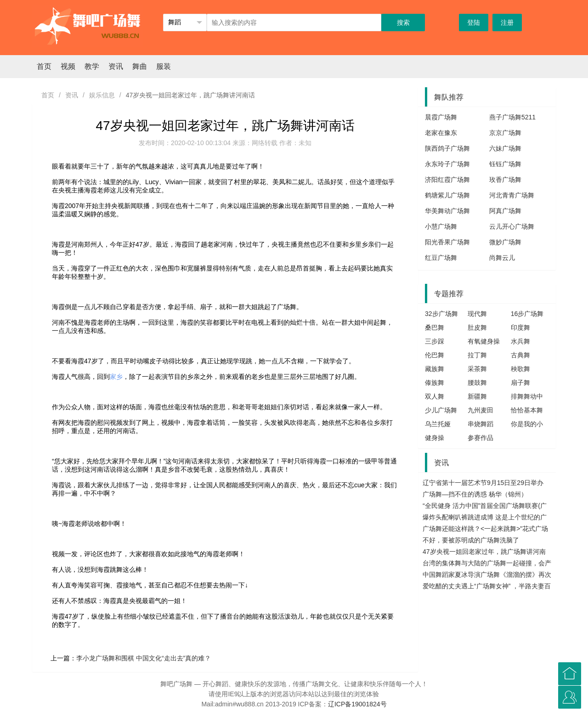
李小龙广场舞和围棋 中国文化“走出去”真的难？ (144, 658)
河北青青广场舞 (512, 195)
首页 (44, 66)
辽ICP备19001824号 (357, 704)
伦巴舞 (435, 355)
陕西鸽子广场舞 (447, 148)
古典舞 (520, 355)
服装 (164, 66)
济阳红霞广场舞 (447, 180)
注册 (507, 23)
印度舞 (520, 327)
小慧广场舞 (441, 226)
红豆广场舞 (441, 258)
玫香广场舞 (505, 180)
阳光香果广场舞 (447, 242)
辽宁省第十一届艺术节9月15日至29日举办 (483, 483)
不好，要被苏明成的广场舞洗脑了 (471, 540)
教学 (92, 66)
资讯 (116, 66)
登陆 (474, 23)
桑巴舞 (435, 327)
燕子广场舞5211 (512, 117)
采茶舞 (477, 369)
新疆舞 (477, 396)
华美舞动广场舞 (447, 211)
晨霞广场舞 (441, 117)
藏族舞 (435, 369)
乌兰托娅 (438, 424)
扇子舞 (520, 383)
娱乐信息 (102, 95)
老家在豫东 (441, 133)
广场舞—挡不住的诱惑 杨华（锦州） (475, 494)
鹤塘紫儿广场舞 (447, 195)
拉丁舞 (477, 355)
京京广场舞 (505, 133)
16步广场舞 (527, 314)
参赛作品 (481, 438)
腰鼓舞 (477, 383)
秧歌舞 (520, 369)
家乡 (116, 377)
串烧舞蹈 (481, 424)
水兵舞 (520, 341)
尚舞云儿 (502, 258)
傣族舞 (435, 383)
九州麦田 (481, 410)
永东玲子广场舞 (447, 164)
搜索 (403, 23)
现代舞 (477, 314)
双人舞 (435, 396)
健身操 (435, 438)
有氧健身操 (484, 341)
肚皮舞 (477, 327)
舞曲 (140, 66)
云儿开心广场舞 (512, 226)
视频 (68, 66)
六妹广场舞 (505, 148)
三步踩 (435, 341)
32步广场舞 (441, 314)
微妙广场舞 (505, 242)
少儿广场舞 (441, 410)
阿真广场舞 (505, 211)
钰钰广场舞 (505, 164)
